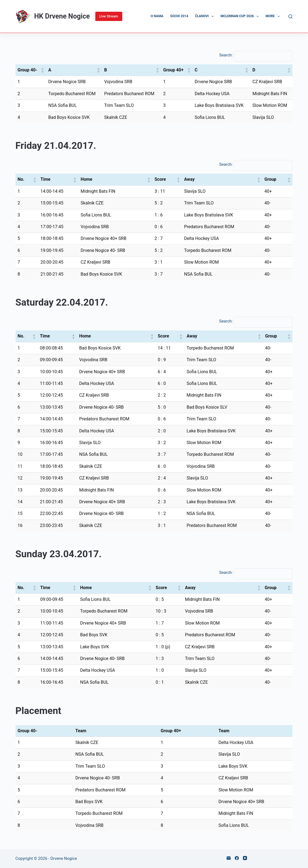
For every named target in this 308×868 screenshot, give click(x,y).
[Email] (229, 858)
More (274, 16)
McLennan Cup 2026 (241, 16)
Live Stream (109, 16)
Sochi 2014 (179, 16)
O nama (157, 16)
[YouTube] (245, 858)
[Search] (290, 16)
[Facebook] (237, 858)
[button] (42, 70)
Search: (226, 55)
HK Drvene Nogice (62, 16)
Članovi (205, 16)
